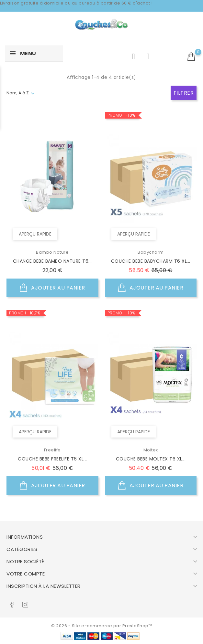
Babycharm (151, 252)
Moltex (151, 450)
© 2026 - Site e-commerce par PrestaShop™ (101, 626)
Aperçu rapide (35, 234)
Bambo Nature (52, 252)
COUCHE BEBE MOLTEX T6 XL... (151, 459)
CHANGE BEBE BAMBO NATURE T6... (52, 261)
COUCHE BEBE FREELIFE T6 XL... (52, 459)
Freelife (52, 450)
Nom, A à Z (18, 93)
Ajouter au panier (52, 288)
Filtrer (184, 93)
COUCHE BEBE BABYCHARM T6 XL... (151, 261)
